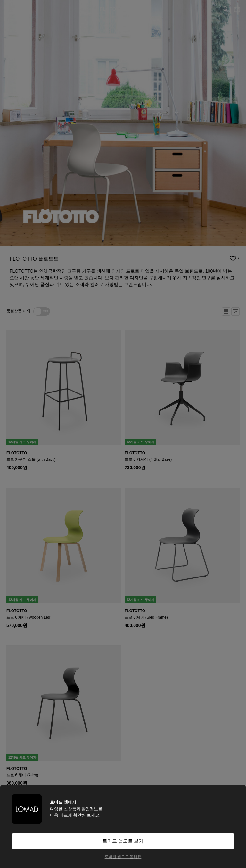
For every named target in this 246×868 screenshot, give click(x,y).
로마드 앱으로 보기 (123, 841)
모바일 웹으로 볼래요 (123, 857)
